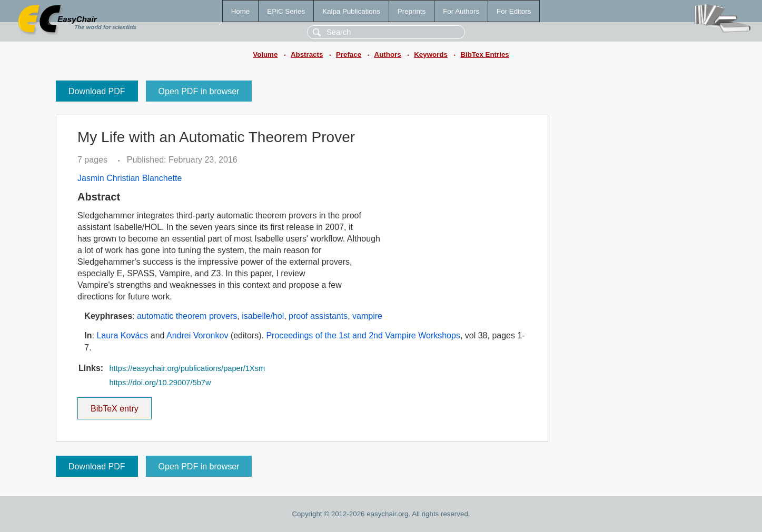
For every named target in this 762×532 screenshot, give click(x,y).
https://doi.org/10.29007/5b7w (160, 383)
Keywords (431, 54)
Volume (265, 54)
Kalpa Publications (351, 11)
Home (241, 11)
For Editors (514, 11)
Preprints (412, 11)
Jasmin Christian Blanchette (130, 178)
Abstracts (307, 54)
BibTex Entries (484, 54)
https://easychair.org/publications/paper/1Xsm (187, 368)
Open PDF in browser (199, 91)
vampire (367, 316)
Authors (388, 54)
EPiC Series (286, 11)
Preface (349, 54)
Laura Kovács (122, 335)
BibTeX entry (114, 405)
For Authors (461, 11)
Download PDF (97, 91)
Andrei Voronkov (197, 335)
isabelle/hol (263, 316)
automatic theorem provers (187, 316)
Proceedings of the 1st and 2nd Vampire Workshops (363, 335)
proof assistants (318, 316)
